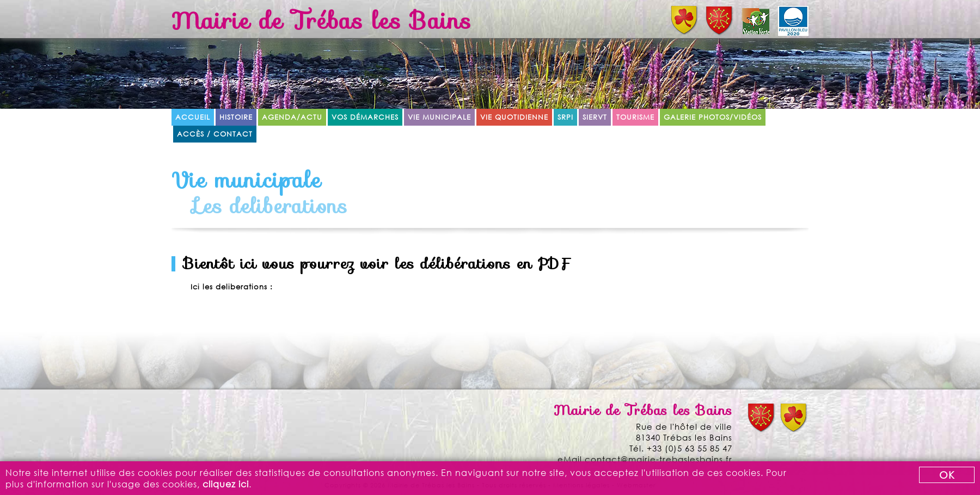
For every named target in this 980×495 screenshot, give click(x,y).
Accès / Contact (215, 134)
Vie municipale (439, 117)
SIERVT (595, 117)
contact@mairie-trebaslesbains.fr (659, 459)
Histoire (236, 117)
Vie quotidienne (514, 117)
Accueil (193, 117)
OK (947, 475)
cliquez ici (226, 484)
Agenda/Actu (292, 117)
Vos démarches (365, 117)
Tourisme (635, 117)
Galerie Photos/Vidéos (713, 117)
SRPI (565, 117)
